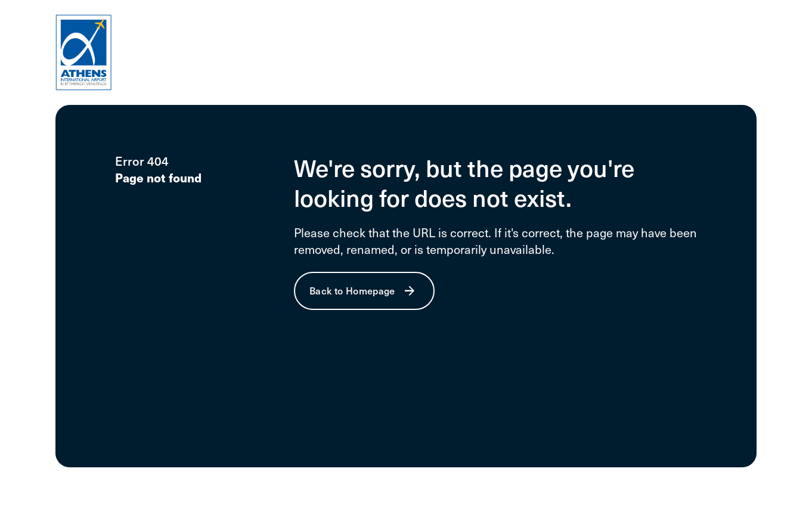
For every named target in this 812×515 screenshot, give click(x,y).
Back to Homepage (352, 290)
